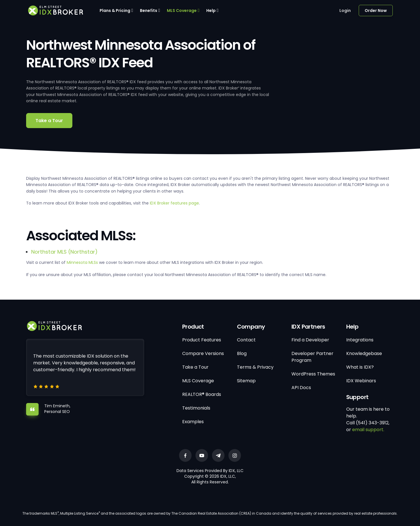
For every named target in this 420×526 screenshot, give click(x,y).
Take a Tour (49, 121)
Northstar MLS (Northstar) (64, 252)
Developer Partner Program (312, 357)
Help (211, 11)
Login (345, 11)
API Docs (301, 388)
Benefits (149, 11)
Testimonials (196, 408)
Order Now (376, 11)
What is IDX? (360, 367)
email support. (368, 430)
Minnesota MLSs (82, 262)
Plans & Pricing (115, 11)
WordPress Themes (313, 374)
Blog (242, 353)
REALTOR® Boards (202, 394)
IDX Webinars (361, 381)
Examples (193, 422)
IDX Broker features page (174, 203)
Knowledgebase (364, 353)
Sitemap (246, 381)
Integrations (360, 340)
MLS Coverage (182, 11)
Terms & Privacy (255, 367)
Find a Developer (310, 340)
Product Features (202, 340)
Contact (246, 340)
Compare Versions (203, 353)
